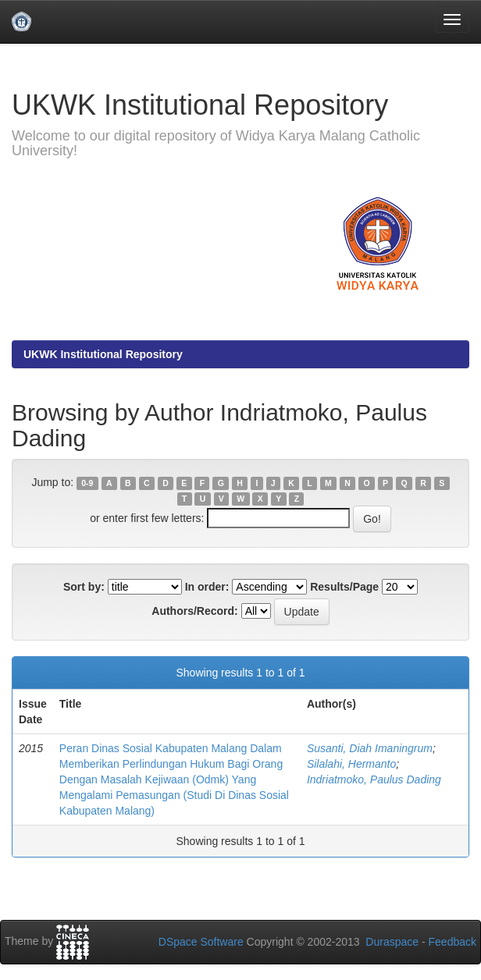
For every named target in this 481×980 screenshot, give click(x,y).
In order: (207, 587)
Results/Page (344, 587)
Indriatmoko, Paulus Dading (374, 779)
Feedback (452, 942)
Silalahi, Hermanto (351, 764)
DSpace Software (201, 942)
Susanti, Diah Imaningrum (370, 748)
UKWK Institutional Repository (103, 354)
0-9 (87, 483)
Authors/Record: (194, 611)
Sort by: (84, 587)
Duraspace (392, 942)
